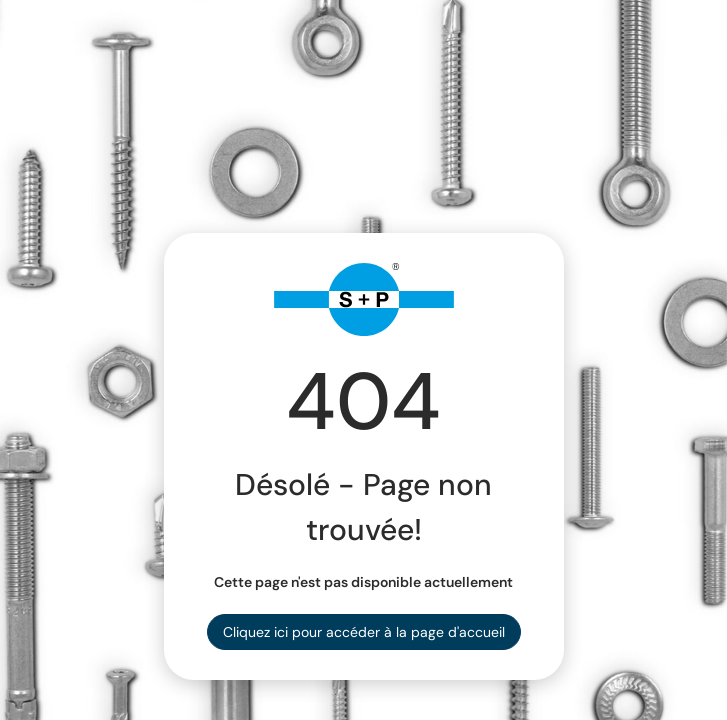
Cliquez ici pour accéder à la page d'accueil (364, 632)
